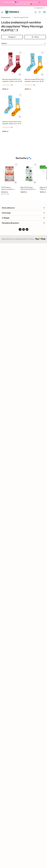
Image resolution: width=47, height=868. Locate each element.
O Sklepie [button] (23, 218)
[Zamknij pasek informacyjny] (45, 3)
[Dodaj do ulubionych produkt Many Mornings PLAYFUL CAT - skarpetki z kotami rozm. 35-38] (20, 53)
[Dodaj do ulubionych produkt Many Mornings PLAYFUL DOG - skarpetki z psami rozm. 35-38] (43, 53)
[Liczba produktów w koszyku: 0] (44, 12)
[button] (24, 159)
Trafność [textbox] (4, 43)
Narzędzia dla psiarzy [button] (23, 223)
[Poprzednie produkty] (4, 172)
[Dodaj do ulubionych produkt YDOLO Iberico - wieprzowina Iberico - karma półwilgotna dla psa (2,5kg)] (16, 165)
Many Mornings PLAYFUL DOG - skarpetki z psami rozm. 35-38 (35, 80)
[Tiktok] (27, 229)
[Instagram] (24, 229)
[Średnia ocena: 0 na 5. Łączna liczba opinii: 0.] (8, 85)
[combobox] (23, 43)
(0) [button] (12, 85)
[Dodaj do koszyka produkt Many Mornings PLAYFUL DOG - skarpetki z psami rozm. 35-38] (42, 74)
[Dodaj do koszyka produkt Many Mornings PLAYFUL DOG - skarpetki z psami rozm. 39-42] (20, 117)
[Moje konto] (39, 8)
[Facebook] (20, 229)
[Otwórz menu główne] (2, 12)
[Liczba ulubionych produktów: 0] (40, 12)
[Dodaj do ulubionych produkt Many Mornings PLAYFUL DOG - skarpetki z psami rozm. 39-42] (20, 95)
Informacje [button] (23, 213)
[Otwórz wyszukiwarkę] (36, 12)
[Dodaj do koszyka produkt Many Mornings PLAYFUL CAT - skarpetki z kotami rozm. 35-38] (20, 74)
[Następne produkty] (43, 172)
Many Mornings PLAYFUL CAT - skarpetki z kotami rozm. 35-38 (12, 80)
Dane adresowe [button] (23, 208)
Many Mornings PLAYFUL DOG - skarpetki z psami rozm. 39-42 (12, 123)
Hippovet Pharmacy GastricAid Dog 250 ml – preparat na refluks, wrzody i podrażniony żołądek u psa (28, 188)
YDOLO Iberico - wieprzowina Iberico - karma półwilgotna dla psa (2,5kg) (10, 188)
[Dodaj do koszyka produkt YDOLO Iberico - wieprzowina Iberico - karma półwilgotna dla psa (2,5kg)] (16, 182)
